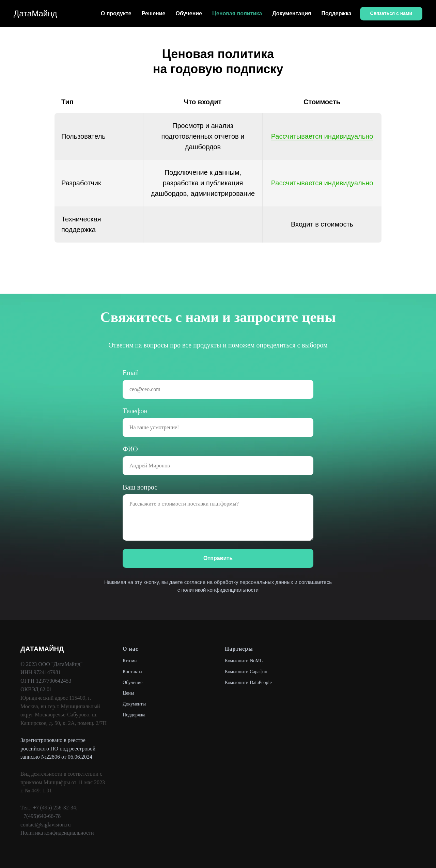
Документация (292, 13)
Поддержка (336, 13)
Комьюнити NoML (244, 661)
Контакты (133, 672)
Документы (134, 704)
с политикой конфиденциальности (218, 590)
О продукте (116, 13)
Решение (154, 13)
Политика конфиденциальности (57, 833)
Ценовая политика (237, 13)
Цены (128, 693)
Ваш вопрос (140, 487)
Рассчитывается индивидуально (322, 136)
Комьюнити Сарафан (246, 672)
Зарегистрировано (41, 740)
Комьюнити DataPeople (248, 683)
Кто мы (130, 661)
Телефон (135, 411)
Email (131, 373)
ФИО (130, 449)
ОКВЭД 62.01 (36, 689)
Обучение (189, 13)
